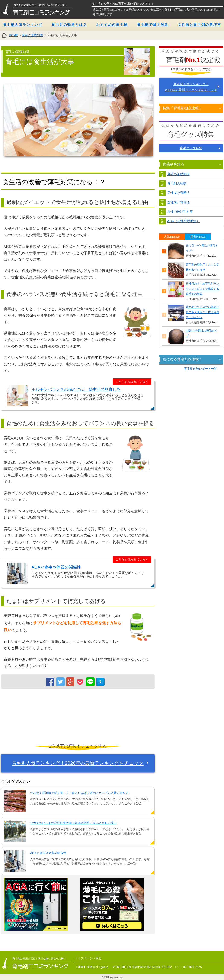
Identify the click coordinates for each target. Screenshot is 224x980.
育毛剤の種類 (177, 183)
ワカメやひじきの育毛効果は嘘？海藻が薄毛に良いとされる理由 (73, 823)
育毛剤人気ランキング (23, 25)
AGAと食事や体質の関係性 (56, 567)
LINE (90, 681)
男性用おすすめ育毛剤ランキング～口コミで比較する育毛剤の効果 (202, 289)
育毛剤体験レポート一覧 (201, 369)
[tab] (172, 237)
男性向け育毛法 (178, 193)
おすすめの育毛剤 (112, 25)
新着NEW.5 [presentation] (198, 237)
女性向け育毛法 (178, 202)
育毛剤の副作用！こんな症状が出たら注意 (202, 267)
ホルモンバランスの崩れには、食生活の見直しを (76, 389)
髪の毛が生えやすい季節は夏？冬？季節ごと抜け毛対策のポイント (202, 312)
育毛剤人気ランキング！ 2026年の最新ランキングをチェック (191, 87)
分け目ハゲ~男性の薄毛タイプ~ (202, 248)
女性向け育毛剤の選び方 (199, 25)
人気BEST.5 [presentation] (172, 237)
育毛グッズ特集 (191, 148)
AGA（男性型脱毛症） (184, 221)
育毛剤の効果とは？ (69, 25)
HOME (13, 35)
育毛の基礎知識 (32, 35)
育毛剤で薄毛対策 (153, 25)
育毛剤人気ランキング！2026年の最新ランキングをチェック (78, 763)
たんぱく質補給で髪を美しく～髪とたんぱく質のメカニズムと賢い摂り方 (79, 793)
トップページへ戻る (88, 958)
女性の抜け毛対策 (180, 212)
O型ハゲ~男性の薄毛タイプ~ (202, 333)
